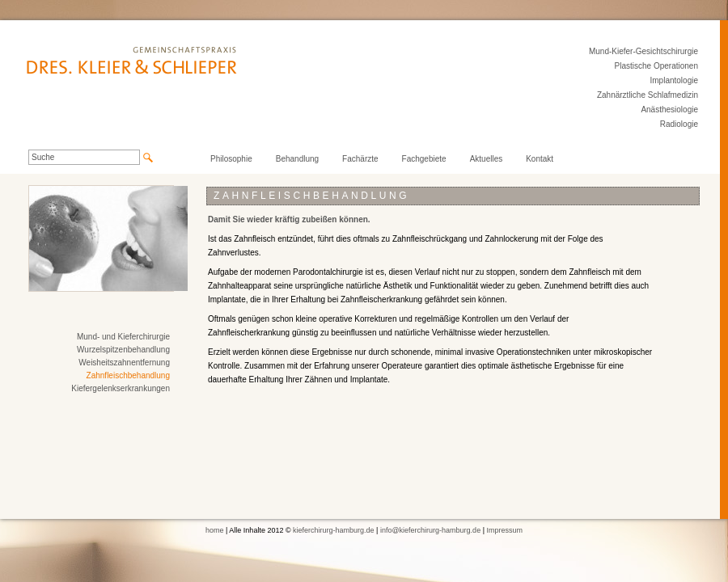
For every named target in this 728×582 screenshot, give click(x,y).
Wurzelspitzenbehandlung (123, 350)
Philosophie (231, 159)
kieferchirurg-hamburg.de (334, 530)
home (215, 530)
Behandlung (297, 159)
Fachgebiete (424, 159)
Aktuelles (487, 159)
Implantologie (674, 80)
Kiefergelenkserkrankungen (121, 388)
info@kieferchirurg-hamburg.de (430, 530)
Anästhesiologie (669, 110)
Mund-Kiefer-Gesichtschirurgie (643, 51)
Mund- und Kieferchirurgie (123, 337)
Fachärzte (360, 159)
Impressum (504, 530)
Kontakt (540, 159)
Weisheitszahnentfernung (124, 363)
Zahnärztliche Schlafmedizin (648, 95)
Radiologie (679, 124)
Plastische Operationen (656, 66)
